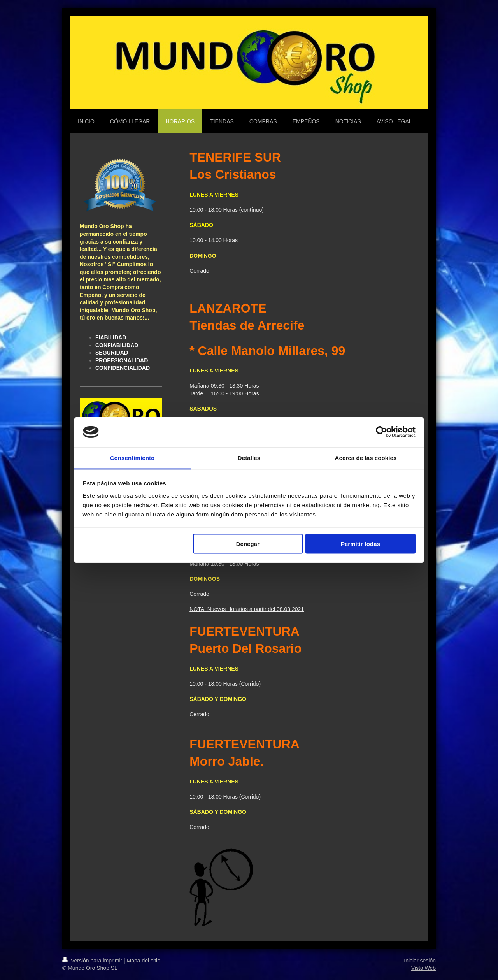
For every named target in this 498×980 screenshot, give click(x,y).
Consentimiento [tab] (132, 458)
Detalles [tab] (249, 458)
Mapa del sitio (144, 961)
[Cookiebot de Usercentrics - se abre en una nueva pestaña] (381, 432)
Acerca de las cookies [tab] (366, 458)
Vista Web (423, 968)
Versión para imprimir (93, 961)
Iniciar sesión (420, 961)
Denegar (248, 544)
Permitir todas (360, 544)
